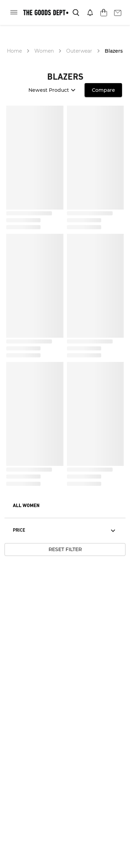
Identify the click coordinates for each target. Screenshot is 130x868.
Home (14, 51)
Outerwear (79, 51)
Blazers (114, 51)
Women (44, 51)
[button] (26, 506)
